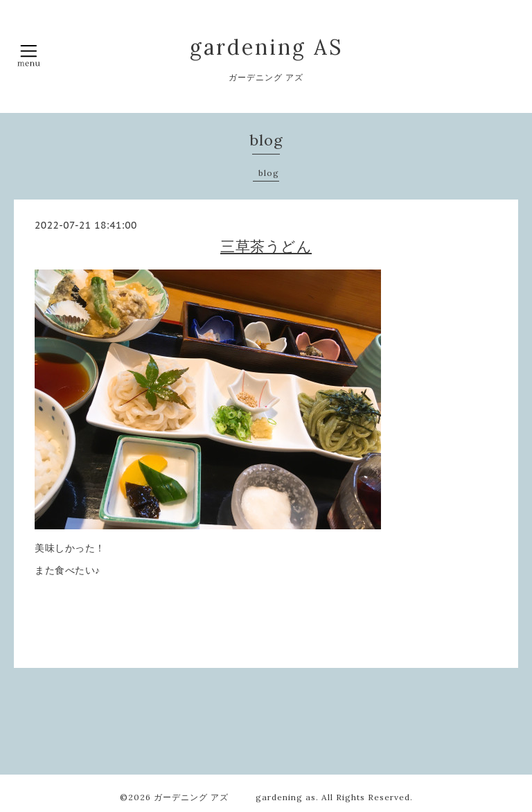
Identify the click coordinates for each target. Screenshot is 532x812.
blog (269, 173)
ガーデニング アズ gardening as (235, 797)
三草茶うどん (266, 246)
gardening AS (266, 47)
